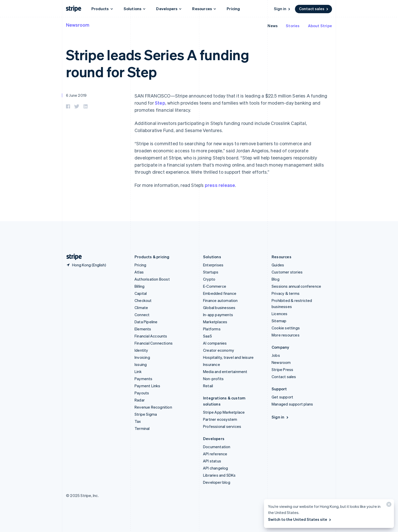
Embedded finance (220, 293)
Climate (141, 308)
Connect (142, 315)
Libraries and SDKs (219, 475)
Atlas (139, 272)
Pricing (233, 9)
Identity (141, 350)
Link (138, 372)
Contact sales (314, 9)
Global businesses (219, 308)
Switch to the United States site (300, 519)
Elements (143, 329)
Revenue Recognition (153, 407)
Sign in (282, 9)
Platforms (212, 329)
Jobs (276, 355)
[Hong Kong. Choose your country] (86, 265)
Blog (276, 279)
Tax (138, 421)
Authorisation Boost (152, 279)
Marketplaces (215, 322)
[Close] (388, 505)
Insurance (212, 364)
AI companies (215, 343)
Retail (208, 386)
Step (160, 103)
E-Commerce (215, 286)
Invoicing (142, 357)
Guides (278, 265)
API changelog (216, 468)
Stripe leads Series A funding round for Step (158, 63)
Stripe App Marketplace (224, 412)
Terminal (142, 428)
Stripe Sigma (146, 414)
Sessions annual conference (296, 286)
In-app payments (218, 315)
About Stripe (320, 26)
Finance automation (220, 300)
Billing (139, 286)
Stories (293, 26)
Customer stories (287, 272)
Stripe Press (282, 369)
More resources (286, 335)
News (273, 26)
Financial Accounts (151, 336)
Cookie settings (286, 328)
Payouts (142, 393)
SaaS (208, 336)
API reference (215, 454)
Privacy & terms (286, 293)
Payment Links (147, 386)
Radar (140, 400)
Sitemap (279, 321)
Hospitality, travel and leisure (228, 357)
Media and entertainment (225, 372)
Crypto (209, 279)
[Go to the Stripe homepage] (72, 257)
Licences (280, 314)
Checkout (143, 300)
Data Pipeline (146, 322)
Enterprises (213, 265)
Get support (282, 397)
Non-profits (213, 379)
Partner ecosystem (220, 419)
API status (212, 461)
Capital (141, 293)
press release (220, 185)
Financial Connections (154, 343)
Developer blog (217, 482)
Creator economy (219, 350)
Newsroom (78, 25)
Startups (211, 272)
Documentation (217, 447)
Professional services (222, 426)
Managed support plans (292, 404)
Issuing (141, 364)
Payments (144, 379)
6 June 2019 (76, 95)
